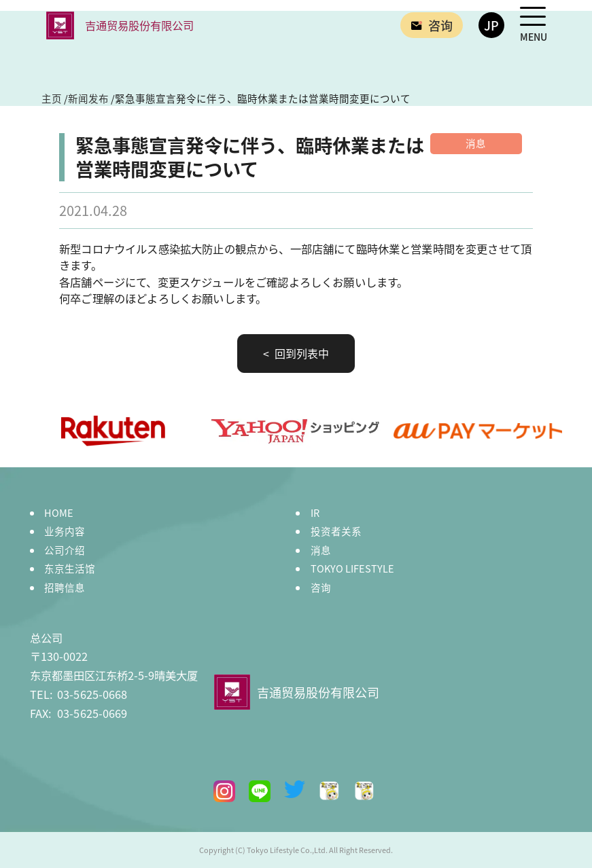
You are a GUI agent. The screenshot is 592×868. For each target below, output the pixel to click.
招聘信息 (65, 587)
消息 (321, 550)
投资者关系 (336, 531)
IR (315, 512)
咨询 (321, 587)
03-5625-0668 (79, 694)
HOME (59, 512)
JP (491, 25)
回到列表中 (300, 353)
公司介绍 (65, 550)
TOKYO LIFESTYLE (352, 568)
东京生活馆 (70, 568)
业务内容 (65, 531)
